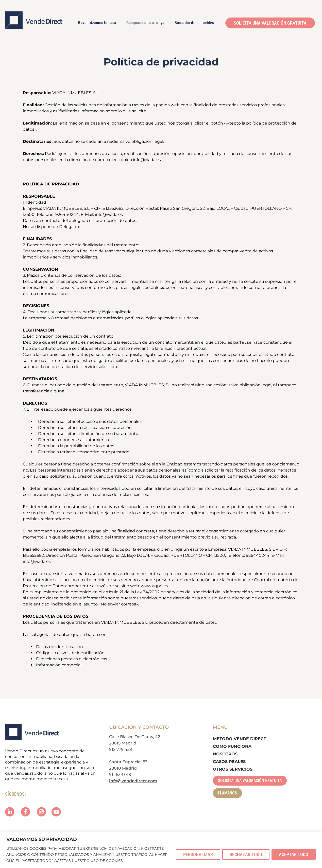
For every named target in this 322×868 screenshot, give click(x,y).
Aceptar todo (294, 854)
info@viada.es (37, 561)
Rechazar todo (246, 854)
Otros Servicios (233, 769)
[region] (161, 850)
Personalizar (198, 854)
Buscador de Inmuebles (194, 23)
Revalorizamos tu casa (97, 23)
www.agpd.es (154, 586)
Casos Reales (229, 762)
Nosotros (225, 754)
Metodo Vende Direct (240, 739)
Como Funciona (232, 746)
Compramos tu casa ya (146, 23)
